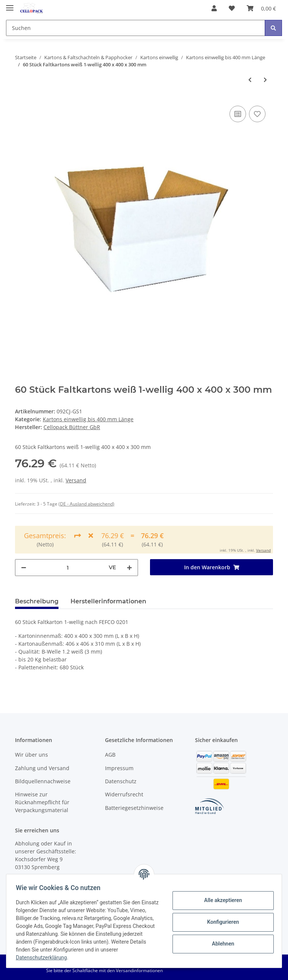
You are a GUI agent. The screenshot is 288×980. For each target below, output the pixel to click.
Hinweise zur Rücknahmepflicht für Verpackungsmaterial (42, 802)
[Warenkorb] (261, 8)
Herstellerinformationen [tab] (108, 601)
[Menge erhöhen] (129, 568)
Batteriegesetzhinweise (134, 808)
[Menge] (67, 568)
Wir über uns (31, 755)
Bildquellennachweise (43, 781)
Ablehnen (220, 944)
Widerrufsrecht (124, 794)
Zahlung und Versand (42, 768)
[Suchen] (136, 28)
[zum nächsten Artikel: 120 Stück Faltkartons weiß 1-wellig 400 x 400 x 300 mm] (265, 80)
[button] (214, 8)
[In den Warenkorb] (211, 567)
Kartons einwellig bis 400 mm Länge (88, 419)
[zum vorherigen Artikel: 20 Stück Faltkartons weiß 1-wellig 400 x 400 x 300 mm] (250, 80)
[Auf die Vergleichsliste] (238, 114)
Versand (76, 480)
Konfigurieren (220, 922)
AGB (110, 755)
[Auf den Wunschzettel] (257, 114)
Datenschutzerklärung (63, 958)
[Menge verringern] (24, 568)
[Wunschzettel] (232, 8)
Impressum (119, 768)
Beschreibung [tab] (37, 601)
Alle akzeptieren (220, 900)
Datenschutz (121, 781)
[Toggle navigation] (10, 5)
